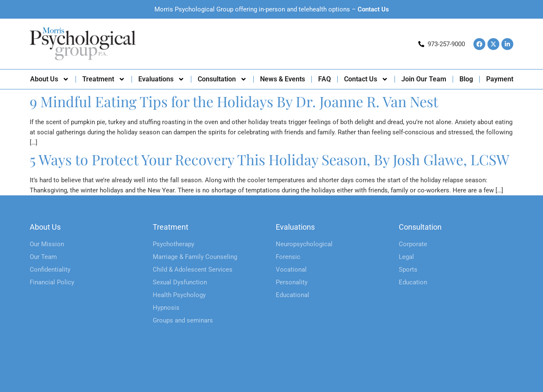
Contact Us (373, 9)
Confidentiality (50, 270)
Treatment (104, 79)
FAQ (325, 79)
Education (413, 282)
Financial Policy (52, 282)
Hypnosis (166, 308)
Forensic (288, 257)
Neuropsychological (304, 244)
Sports (408, 270)
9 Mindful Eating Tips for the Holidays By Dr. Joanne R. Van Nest (234, 101)
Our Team (43, 257)
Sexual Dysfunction (180, 282)
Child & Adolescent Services (193, 270)
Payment (500, 79)
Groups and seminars (183, 320)
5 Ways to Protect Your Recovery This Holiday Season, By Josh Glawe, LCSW (270, 159)
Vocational (291, 270)
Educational (292, 295)
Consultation (222, 79)
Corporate (413, 244)
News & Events (283, 79)
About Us (50, 79)
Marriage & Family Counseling (195, 257)
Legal (406, 257)
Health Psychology (179, 295)
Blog (466, 79)
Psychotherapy (174, 244)
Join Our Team (424, 79)
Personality (292, 282)
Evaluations (161, 79)
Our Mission (47, 244)
